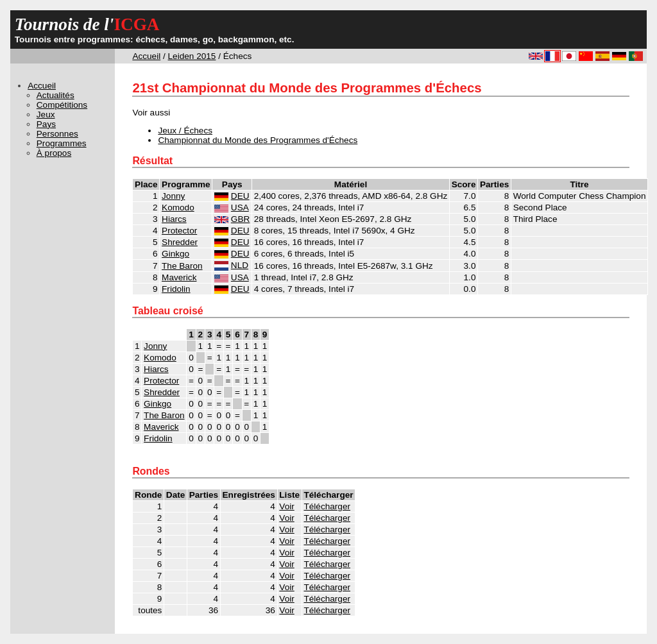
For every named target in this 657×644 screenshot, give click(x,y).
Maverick (179, 277)
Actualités (55, 95)
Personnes (57, 134)
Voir (286, 506)
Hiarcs (174, 219)
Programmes (62, 143)
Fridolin (176, 289)
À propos (54, 153)
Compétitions (62, 105)
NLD (240, 265)
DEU (240, 196)
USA (240, 208)
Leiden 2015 (192, 56)
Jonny (173, 196)
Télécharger (327, 506)
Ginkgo (175, 254)
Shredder (180, 242)
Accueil (146, 56)
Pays (46, 124)
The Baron (182, 266)
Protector (179, 231)
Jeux (46, 114)
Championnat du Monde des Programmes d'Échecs (258, 140)
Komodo (178, 208)
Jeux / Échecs (185, 131)
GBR (240, 219)
